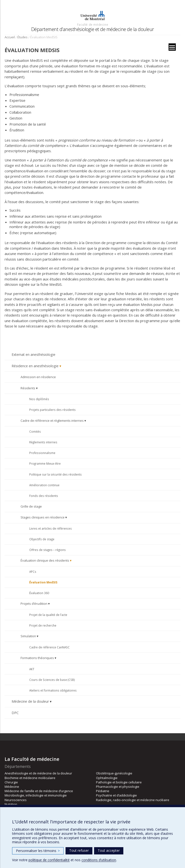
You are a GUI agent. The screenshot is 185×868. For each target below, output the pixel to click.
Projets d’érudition (34, 604)
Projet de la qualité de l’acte (48, 615)
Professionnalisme (42, 453)
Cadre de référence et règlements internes (52, 421)
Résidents (28, 388)
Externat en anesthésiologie (33, 354)
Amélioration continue (44, 485)
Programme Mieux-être (45, 463)
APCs (33, 572)
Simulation (28, 636)
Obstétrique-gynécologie (114, 773)
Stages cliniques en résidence (43, 517)
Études (22, 37)
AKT (32, 669)
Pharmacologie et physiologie (118, 787)
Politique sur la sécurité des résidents (55, 474)
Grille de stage (31, 506)
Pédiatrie (103, 791)
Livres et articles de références (51, 528)
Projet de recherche (43, 625)
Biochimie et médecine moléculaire (30, 778)
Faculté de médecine (93, 24)
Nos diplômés (39, 399)
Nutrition (11, 804)
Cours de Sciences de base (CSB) (52, 680)
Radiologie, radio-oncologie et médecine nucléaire (133, 800)
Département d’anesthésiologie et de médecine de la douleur (93, 29)
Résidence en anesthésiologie (35, 366)
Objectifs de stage (42, 539)
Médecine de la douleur (30, 701)
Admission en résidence (38, 377)
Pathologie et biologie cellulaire (119, 782)
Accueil (10, 37)
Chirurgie (11, 782)
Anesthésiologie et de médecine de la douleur (38, 773)
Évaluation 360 (39, 593)
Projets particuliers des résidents (52, 410)
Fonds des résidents (44, 496)
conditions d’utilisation (99, 860)
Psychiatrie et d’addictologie (116, 795)
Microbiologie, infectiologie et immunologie (36, 795)
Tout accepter (109, 850)
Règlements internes (43, 442)
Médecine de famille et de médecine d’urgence (39, 791)
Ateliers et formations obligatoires (53, 690)
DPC (15, 713)
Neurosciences (16, 800)
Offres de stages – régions (48, 550)
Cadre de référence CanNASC (49, 647)
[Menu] (172, 47)
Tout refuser (79, 850)
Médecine (12, 787)
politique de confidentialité (49, 860)
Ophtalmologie (107, 778)
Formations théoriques (37, 658)
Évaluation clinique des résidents (45, 560)
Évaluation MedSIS (43, 582)
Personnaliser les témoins (38, 851)
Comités (35, 431)
